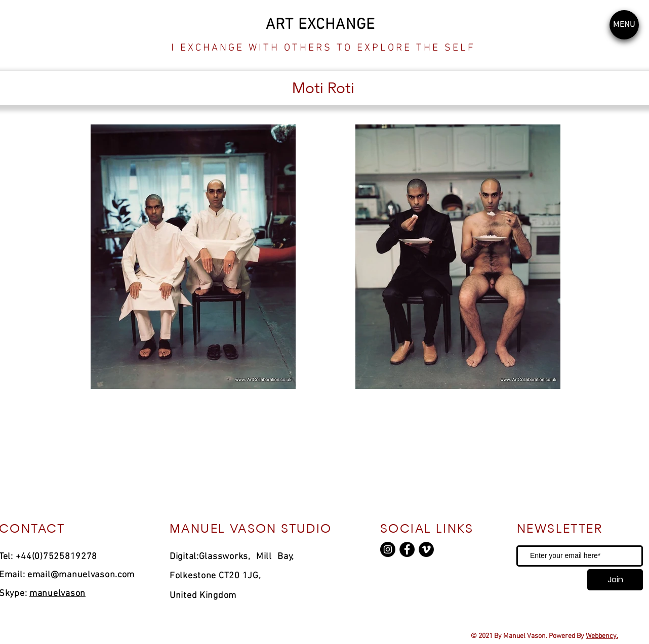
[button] (624, 25)
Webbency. (602, 636)
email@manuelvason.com (81, 575)
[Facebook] (407, 549)
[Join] (615, 580)
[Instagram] (388, 549)
